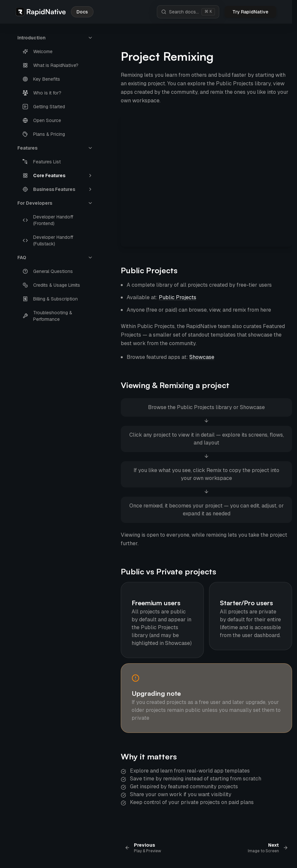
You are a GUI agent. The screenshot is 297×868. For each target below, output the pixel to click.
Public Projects (149, 270)
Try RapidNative (250, 12)
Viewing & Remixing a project (175, 385)
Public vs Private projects (169, 571)
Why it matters (149, 756)
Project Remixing (167, 56)
